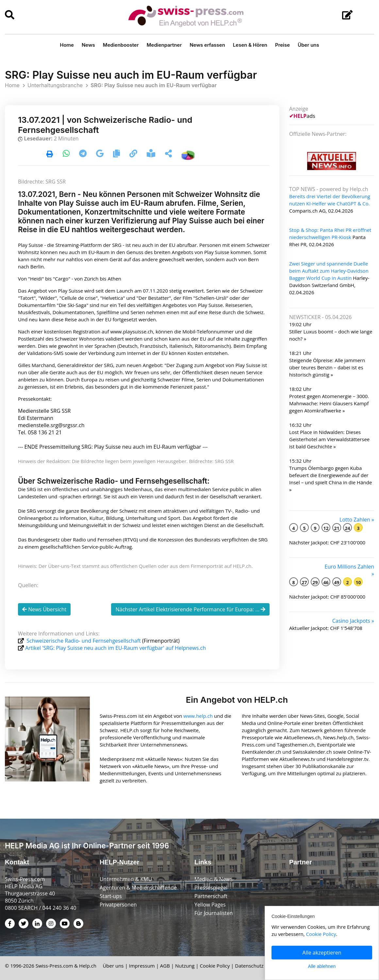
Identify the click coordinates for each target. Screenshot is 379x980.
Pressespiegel (211, 888)
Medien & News (214, 879)
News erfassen (207, 45)
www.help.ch (198, 715)
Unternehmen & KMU (126, 879)
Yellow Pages (210, 905)
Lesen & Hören (250, 45)
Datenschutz (249, 966)
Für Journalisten (214, 913)
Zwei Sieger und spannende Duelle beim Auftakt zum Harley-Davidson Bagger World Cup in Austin (329, 271)
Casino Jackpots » (353, 621)
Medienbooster (121, 45)
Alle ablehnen (322, 966)
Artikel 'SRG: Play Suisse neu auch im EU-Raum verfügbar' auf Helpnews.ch (115, 648)
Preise (282, 45)
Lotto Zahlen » (357, 520)
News (88, 45)
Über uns (308, 45)
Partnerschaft (211, 896)
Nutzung (185, 966)
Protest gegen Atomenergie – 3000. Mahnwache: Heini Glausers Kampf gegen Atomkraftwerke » (329, 403)
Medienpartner (164, 45)
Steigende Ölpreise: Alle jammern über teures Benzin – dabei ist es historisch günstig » (327, 367)
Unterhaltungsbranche (55, 85)
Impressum (142, 966)
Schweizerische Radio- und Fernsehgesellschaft (84, 641)
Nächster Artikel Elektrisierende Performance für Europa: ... (190, 609)
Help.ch (88, 966)
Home (67, 45)
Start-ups (111, 896)
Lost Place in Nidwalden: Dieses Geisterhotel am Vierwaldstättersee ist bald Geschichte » (329, 439)
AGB (165, 966)
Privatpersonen (118, 905)
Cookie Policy (215, 966)
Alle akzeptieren (322, 953)
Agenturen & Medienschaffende (138, 888)
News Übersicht (44, 609)
